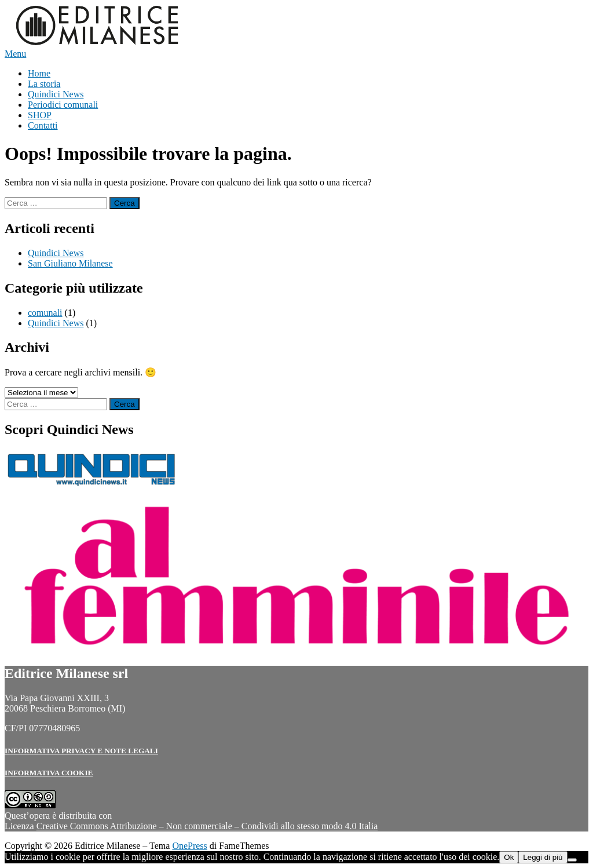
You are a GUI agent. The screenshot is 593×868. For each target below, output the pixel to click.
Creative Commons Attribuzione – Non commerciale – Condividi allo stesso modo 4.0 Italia (207, 826)
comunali (45, 313)
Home (39, 73)
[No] (572, 860)
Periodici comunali (63, 105)
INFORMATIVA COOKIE (49, 773)
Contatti (43, 125)
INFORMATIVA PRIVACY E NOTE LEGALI (81, 751)
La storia (44, 84)
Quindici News (56, 94)
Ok (509, 857)
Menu (15, 54)
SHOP (40, 115)
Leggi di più (543, 857)
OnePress (189, 846)
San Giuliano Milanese (70, 263)
